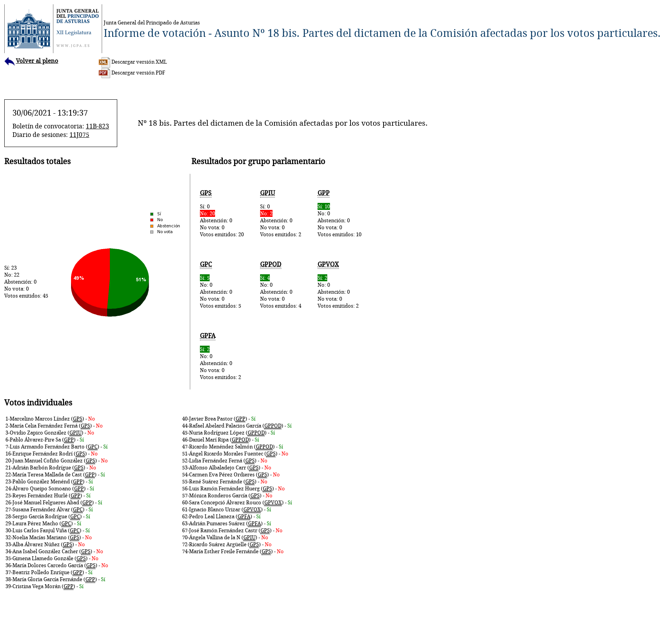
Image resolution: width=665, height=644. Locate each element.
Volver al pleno (31, 61)
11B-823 (97, 126)
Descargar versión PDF (132, 73)
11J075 (79, 135)
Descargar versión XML (133, 62)
